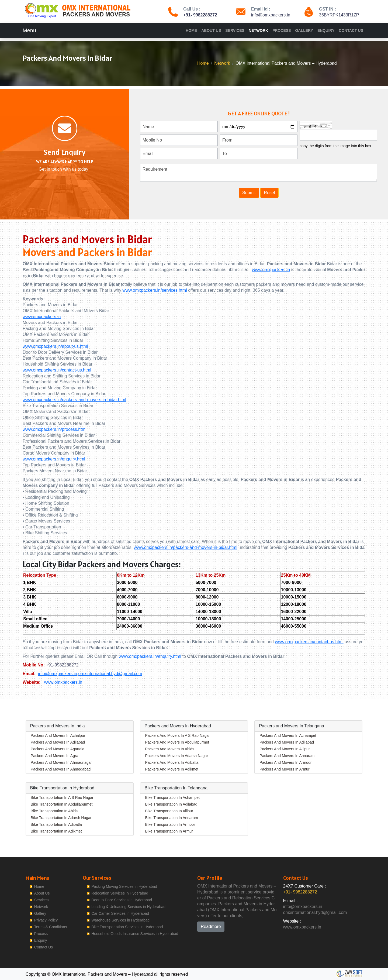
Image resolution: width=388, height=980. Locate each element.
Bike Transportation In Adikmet (56, 831)
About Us (211, 30)
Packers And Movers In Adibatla (172, 762)
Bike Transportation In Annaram (172, 818)
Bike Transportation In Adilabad (171, 804)
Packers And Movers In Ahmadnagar (61, 762)
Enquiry (326, 30)
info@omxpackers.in (271, 15)
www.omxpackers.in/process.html (55, 429)
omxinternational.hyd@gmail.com (110, 674)
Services (235, 30)
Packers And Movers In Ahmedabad (61, 769)
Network (258, 30)
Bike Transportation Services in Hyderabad (127, 927)
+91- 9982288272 (200, 15)
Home (191, 30)
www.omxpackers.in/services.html (155, 290)
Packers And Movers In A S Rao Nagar (178, 735)
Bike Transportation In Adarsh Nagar (61, 818)
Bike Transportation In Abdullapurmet (62, 804)
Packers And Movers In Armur (284, 769)
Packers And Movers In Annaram (287, 756)
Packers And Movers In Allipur (285, 749)
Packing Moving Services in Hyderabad (124, 886)
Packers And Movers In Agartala (58, 749)
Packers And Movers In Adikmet (172, 769)
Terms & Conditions (51, 927)
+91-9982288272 (62, 665)
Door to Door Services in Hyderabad (122, 900)
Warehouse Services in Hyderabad (120, 920)
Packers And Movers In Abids (170, 749)
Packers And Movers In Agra (55, 756)
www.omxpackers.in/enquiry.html (54, 459)
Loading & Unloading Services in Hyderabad (128, 907)
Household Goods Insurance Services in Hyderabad (135, 934)
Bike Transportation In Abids (54, 811)
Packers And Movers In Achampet (288, 735)
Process (282, 30)
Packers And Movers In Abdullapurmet (177, 742)
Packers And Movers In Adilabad (58, 742)
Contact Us (351, 30)
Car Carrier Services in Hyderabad (120, 913)
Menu (29, 30)
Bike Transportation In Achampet (172, 797)
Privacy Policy (46, 920)
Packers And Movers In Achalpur (58, 735)
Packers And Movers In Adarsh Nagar (177, 756)
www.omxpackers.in (271, 270)
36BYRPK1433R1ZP (339, 15)
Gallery (304, 30)
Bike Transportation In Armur (169, 831)
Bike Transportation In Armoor (170, 824)
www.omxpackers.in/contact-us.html (57, 370)
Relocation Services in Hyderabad (120, 893)
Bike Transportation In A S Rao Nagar (62, 797)
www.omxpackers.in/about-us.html (55, 346)
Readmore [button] (211, 926)
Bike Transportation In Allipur (169, 811)
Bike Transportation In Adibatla (56, 824)
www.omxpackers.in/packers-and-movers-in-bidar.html (74, 400)
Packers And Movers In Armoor (285, 762)
